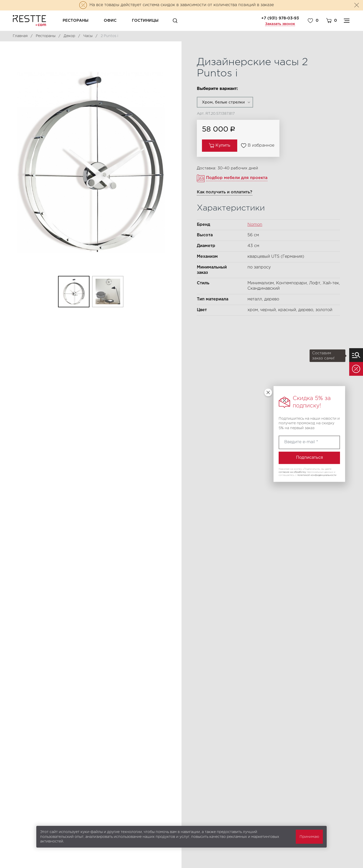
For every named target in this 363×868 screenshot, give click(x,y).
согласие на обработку (292, 472)
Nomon (255, 225)
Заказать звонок (280, 24)
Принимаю (309, 837)
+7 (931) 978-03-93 (280, 18)
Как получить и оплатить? (225, 192)
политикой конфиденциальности (317, 475)
